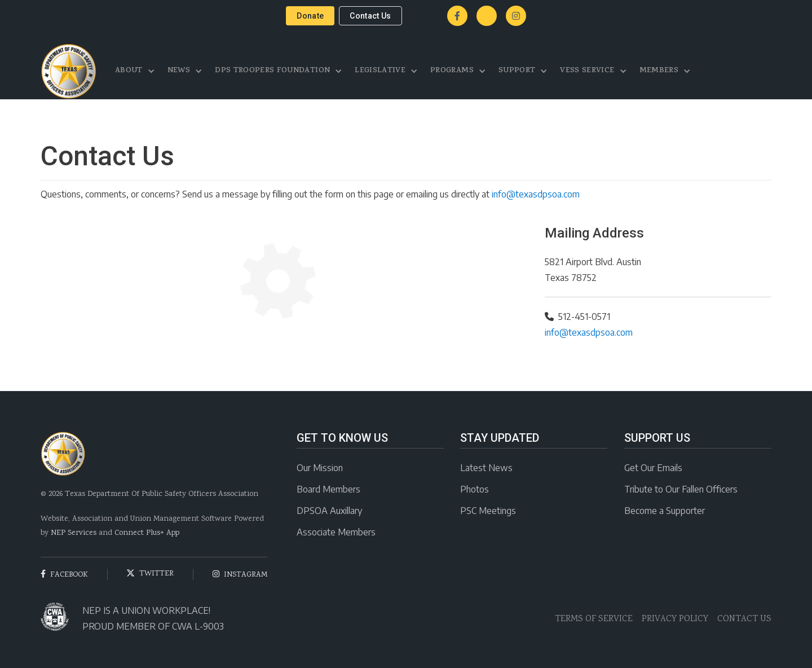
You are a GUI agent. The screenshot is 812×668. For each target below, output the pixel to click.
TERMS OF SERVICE (594, 619)
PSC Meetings (488, 511)
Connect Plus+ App (147, 533)
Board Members (328, 489)
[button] (136, 71)
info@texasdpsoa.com (536, 194)
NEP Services (74, 533)
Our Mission (320, 468)
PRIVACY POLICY (675, 619)
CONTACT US (744, 619)
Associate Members (336, 532)
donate (310, 16)
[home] (69, 71)
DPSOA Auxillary (329, 511)
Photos (475, 489)
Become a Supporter (665, 511)
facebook (64, 575)
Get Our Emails (653, 468)
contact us (370, 16)
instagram (240, 575)
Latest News (486, 468)
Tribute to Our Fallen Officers (681, 489)
